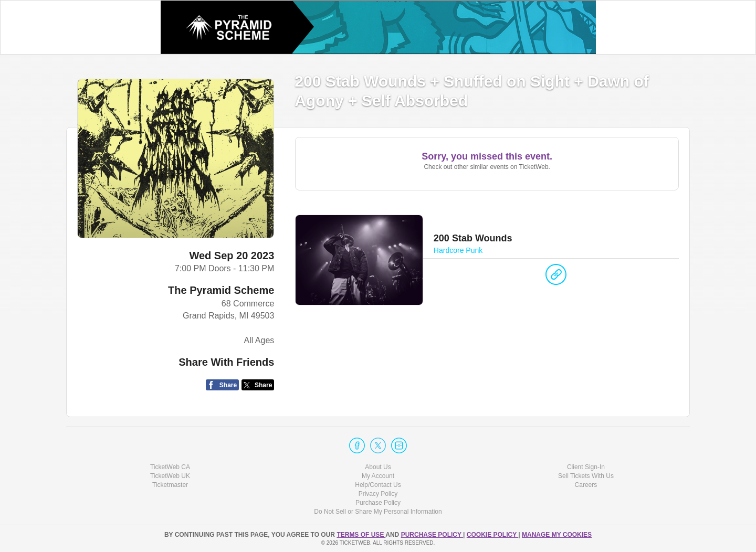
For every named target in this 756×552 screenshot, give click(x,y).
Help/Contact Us (378, 485)
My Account (378, 476)
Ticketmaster (170, 485)
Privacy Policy (378, 494)
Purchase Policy (378, 503)
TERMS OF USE (361, 535)
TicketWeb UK (170, 476)
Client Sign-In (586, 467)
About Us (378, 467)
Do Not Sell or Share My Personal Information (378, 512)
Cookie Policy (492, 535)
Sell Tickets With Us (586, 476)
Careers (586, 485)
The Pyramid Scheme (221, 290)
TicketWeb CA (170, 467)
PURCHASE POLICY (432, 535)
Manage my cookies (557, 535)
